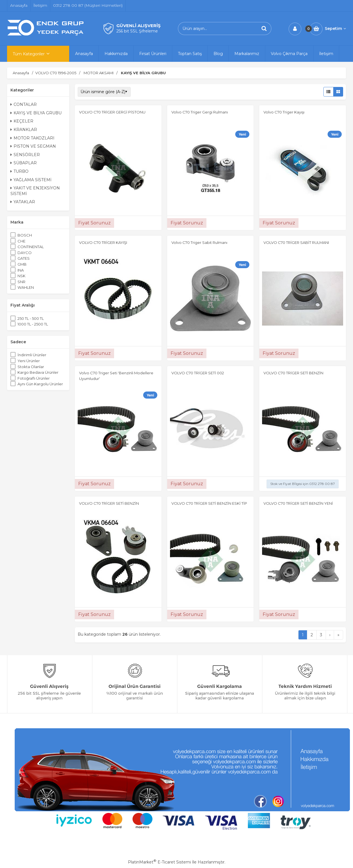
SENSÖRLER (25, 155)
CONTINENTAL (31, 247)
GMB (22, 264)
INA (21, 270)
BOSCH (25, 235)
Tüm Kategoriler (29, 54)
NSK (21, 276)
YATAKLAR (23, 202)
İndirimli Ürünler (32, 355)
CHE (21, 241)
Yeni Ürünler (29, 361)
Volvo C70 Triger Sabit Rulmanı (199, 242)
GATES (24, 258)
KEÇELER (22, 121)
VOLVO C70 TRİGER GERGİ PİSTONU (112, 112)
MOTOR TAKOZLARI (32, 138)
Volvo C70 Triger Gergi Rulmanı (200, 112)
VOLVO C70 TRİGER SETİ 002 (198, 373)
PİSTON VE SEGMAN (33, 146)
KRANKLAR (24, 130)
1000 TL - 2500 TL (33, 324)
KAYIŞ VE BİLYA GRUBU (36, 113)
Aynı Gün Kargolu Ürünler (40, 384)
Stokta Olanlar (31, 367)
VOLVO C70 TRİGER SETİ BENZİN (293, 373)
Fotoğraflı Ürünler (34, 378)
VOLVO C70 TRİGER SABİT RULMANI (296, 242)
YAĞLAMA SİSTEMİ (31, 180)
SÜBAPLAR (24, 163)
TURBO (19, 171)
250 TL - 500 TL (31, 318)
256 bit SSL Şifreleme (137, 31)
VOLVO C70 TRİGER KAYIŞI (103, 242)
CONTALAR (24, 104)
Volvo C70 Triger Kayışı (284, 112)
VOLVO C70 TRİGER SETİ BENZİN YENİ (298, 503)
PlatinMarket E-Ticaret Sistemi (159, 862)
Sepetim (335, 29)
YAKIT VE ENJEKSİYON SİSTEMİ (35, 191)
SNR (21, 282)
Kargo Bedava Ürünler (38, 372)
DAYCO (25, 253)
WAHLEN (26, 287)
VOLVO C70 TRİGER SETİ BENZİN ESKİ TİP (209, 503)
